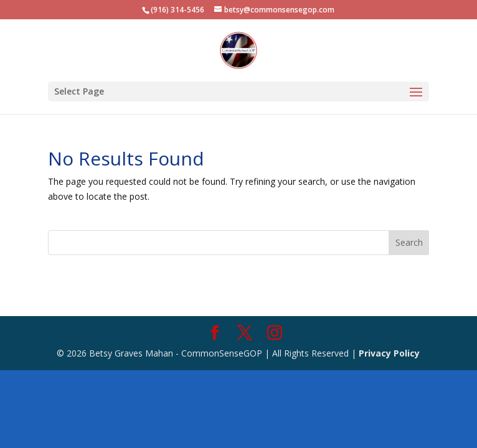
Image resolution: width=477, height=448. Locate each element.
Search (409, 242)
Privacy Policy (389, 353)
